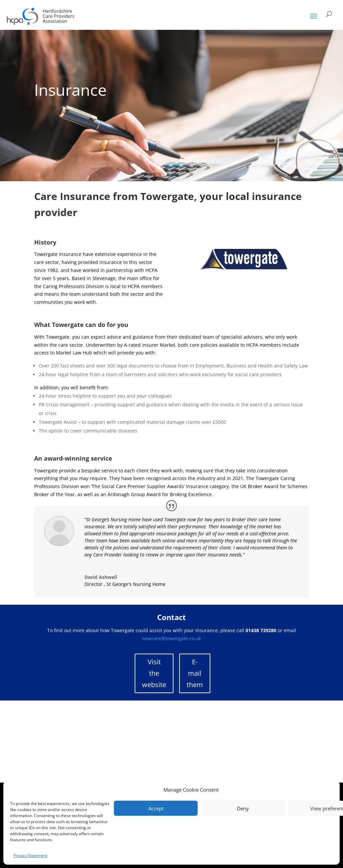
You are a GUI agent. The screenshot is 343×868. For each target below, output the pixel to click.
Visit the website (154, 673)
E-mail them (195, 673)
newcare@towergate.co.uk (171, 638)
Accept (156, 808)
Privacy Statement (30, 855)
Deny (243, 808)
